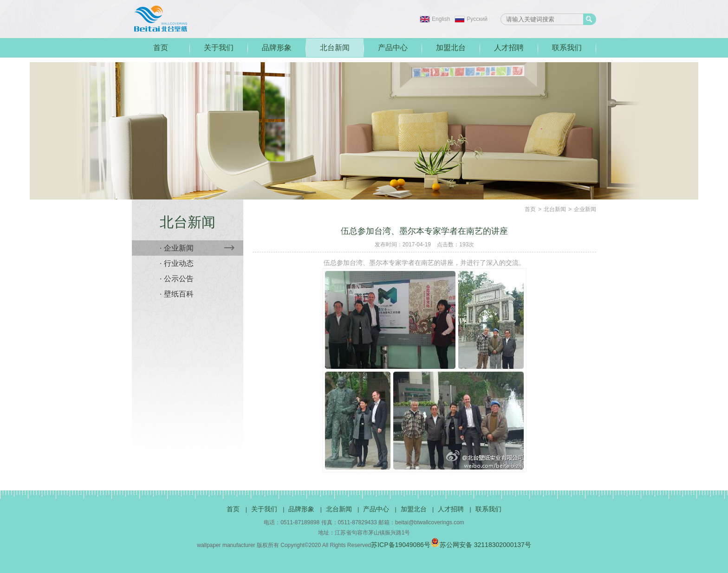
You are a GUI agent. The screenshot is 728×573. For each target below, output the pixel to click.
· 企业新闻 (197, 248)
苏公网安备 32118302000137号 (481, 545)
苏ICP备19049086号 (401, 545)
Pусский (477, 19)
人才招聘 (509, 48)
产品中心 (393, 48)
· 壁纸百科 (177, 294)
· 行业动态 (177, 263)
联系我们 (567, 48)
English (441, 19)
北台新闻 (335, 48)
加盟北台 (451, 48)
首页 (161, 48)
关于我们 (219, 48)
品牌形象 (277, 48)
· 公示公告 (177, 279)
